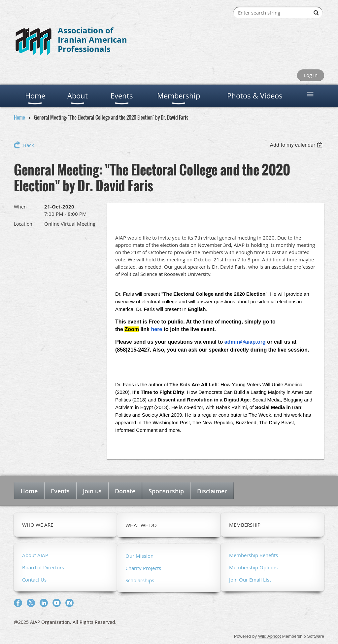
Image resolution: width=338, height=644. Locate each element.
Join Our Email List (250, 580)
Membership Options (253, 567)
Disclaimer (212, 491)
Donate (125, 491)
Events (60, 491)
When (20, 207)
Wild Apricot (270, 636)
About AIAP (35, 555)
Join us (92, 491)
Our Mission (139, 556)
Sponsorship (166, 491)
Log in (311, 75)
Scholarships (140, 580)
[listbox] (297, 145)
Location (23, 224)
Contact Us (34, 580)
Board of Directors (43, 567)
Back (29, 145)
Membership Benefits (253, 555)
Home (19, 117)
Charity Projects (143, 568)
